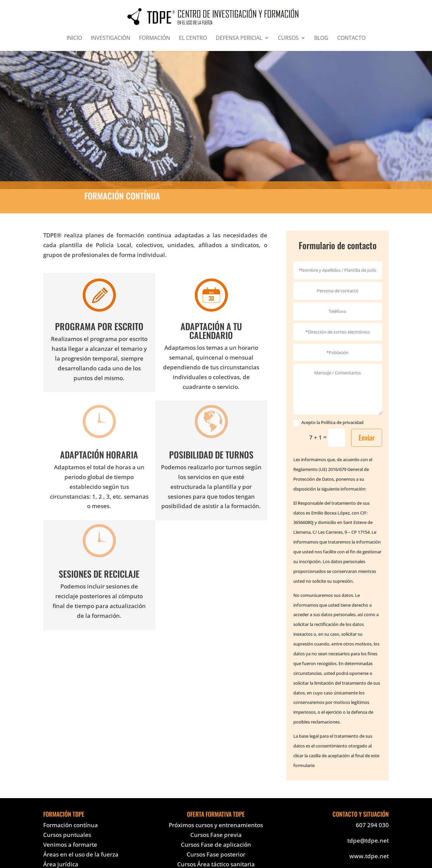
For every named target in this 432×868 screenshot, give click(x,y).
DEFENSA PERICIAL (239, 38)
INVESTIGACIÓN (111, 38)
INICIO (74, 38)
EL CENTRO (193, 38)
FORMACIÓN (155, 38)
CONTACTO (351, 38)
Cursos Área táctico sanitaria (216, 864)
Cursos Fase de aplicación (216, 845)
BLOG (321, 38)
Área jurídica (61, 864)
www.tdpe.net (369, 856)
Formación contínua (71, 825)
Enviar (367, 437)
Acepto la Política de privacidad (328, 423)
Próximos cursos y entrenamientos (216, 825)
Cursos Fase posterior (216, 854)
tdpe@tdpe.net (368, 840)
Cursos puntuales (67, 835)
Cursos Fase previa (216, 835)
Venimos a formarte (70, 845)
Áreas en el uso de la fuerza (81, 854)
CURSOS (288, 38)
